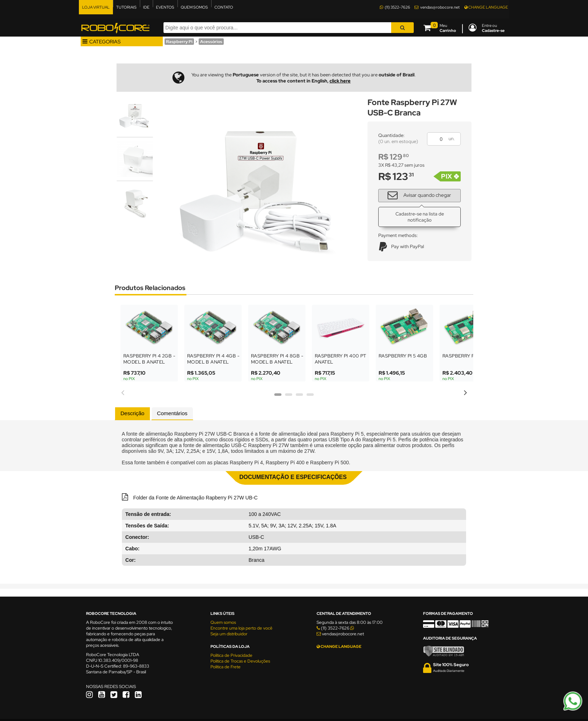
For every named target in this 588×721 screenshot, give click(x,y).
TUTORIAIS (126, 7)
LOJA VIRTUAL (96, 7)
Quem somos (223, 622)
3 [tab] (299, 397)
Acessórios (211, 42)
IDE (146, 7)
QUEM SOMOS (194, 7)
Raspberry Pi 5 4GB (403, 356)
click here (340, 81)
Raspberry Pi (179, 42)
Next (465, 392)
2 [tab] (289, 397)
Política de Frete (226, 667)
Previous (123, 392)
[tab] (132, 414)
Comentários (172, 413)
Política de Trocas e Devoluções (240, 661)
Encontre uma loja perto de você (241, 628)
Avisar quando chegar (417, 195)
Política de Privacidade (231, 655)
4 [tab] (310, 397)
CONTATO (224, 7)
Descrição (132, 413)
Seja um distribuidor (229, 634)
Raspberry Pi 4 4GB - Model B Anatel (213, 359)
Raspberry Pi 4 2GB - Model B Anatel (149, 359)
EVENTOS (165, 7)
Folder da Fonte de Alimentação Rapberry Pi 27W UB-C (195, 498)
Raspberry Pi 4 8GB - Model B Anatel (277, 359)
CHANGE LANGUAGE (486, 7)
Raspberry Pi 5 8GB (467, 356)
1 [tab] (278, 397)
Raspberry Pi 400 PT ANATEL (341, 359)
